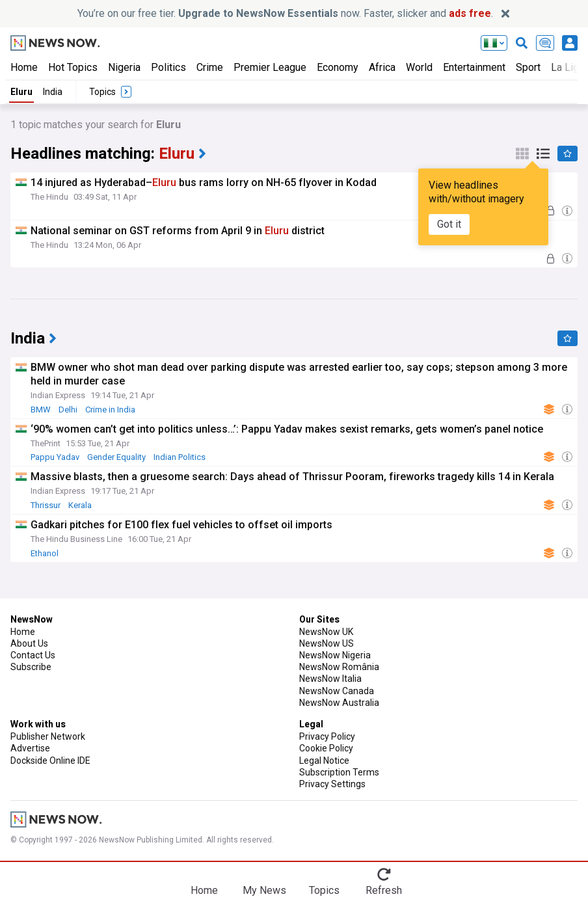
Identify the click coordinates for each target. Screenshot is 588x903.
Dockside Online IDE (50, 761)
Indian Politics (180, 457)
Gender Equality (116, 457)
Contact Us (33, 655)
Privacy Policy (327, 736)
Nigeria (124, 67)
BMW (41, 410)
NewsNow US (327, 643)
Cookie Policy (326, 748)
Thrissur (46, 505)
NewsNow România (339, 667)
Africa (382, 67)
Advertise (30, 748)
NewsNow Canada (337, 691)
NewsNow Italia (330, 679)
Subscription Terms (339, 772)
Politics (168, 67)
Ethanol (45, 553)
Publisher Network (48, 736)
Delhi (68, 410)
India (53, 92)
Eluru (21, 92)
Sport (528, 67)
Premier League (270, 67)
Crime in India (110, 410)
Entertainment (474, 67)
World (419, 67)
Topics (324, 890)
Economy (338, 67)
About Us (29, 643)
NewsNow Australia (339, 703)
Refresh (384, 890)
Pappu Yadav (55, 457)
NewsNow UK (326, 632)
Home (24, 67)
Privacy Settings (332, 784)
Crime (210, 67)
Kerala (80, 505)
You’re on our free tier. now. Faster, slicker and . (285, 13)
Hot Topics (73, 67)
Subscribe (31, 667)
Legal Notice (324, 761)
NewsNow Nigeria (335, 655)
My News (264, 890)
